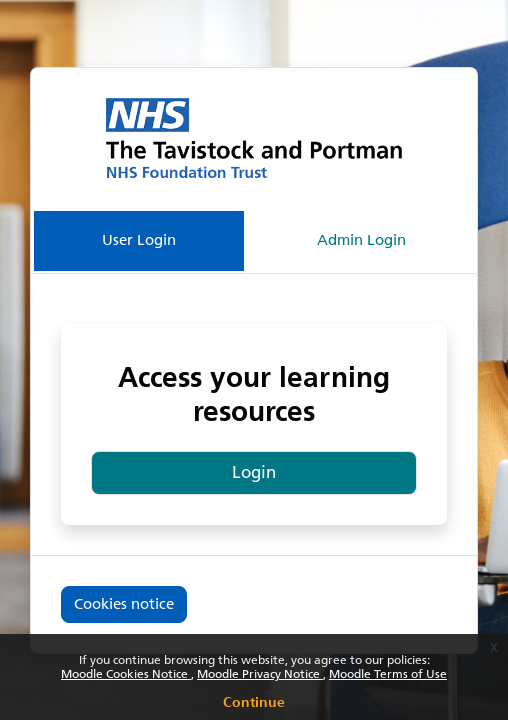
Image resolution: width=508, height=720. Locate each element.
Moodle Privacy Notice (260, 674)
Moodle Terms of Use (388, 674)
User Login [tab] (139, 240)
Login (254, 472)
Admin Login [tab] (361, 240)
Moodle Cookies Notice (126, 674)
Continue (254, 699)
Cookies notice (124, 604)
